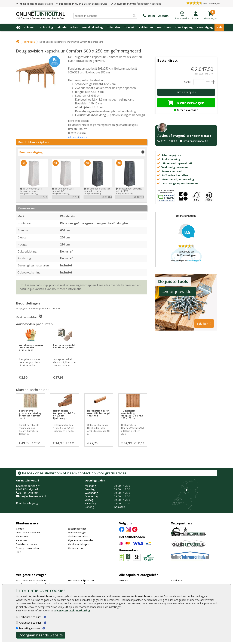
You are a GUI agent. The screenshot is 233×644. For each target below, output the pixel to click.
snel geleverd (34, 4)
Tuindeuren (177, 580)
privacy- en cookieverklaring (72, 610)
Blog (18, 552)
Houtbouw (164, 27)
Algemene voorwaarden (81, 540)
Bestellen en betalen (27, 544)
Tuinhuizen (146, 27)
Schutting (47, 27)
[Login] (196, 15)
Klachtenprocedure (78, 536)
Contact (20, 529)
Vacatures (22, 540)
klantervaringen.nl (194, 261)
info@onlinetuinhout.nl (196, 141)
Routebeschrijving (27, 503)
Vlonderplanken (68, 27)
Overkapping (184, 27)
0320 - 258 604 (29, 493)
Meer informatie (71, 289)
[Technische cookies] (17, 617)
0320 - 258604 (169, 141)
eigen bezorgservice (82, 4)
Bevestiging (205, 27)
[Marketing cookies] (17, 628)
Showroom (22, 536)
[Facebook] (122, 529)
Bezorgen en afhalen (27, 548)
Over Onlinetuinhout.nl (28, 533)
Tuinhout (30, 27)
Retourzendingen (77, 533)
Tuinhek (129, 27)
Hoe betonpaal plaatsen (81, 580)
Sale (220, 27)
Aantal (187, 82)
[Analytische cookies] (17, 622)
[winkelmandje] (210, 18)
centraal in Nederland (136, 4)
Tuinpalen (113, 27)
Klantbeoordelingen (78, 544)
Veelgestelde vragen (31, 575)
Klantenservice (27, 523)
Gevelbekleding (93, 27)
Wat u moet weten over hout (31, 580)
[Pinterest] (135, 529)
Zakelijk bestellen (77, 529)
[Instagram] (128, 529)
